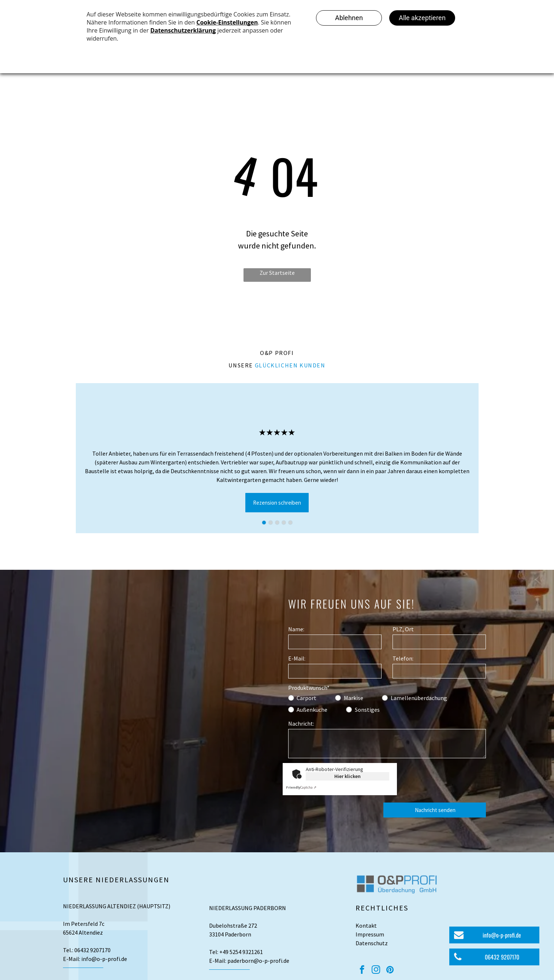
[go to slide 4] (284, 523)
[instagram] (376, 970)
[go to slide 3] (277, 523)
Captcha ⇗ (301, 787)
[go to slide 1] (264, 523)
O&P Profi (277, 353)
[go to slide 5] (290, 523)
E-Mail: (297, 658)
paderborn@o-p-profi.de (258, 961)
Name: (296, 629)
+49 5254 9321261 (241, 952)
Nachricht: (301, 723)
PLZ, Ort (403, 629)
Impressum (370, 934)
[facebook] (362, 970)
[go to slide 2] (271, 523)
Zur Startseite (277, 273)
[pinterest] (390, 970)
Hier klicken (347, 776)
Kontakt (366, 925)
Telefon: (403, 658)
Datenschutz (372, 943)
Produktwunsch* (309, 688)
